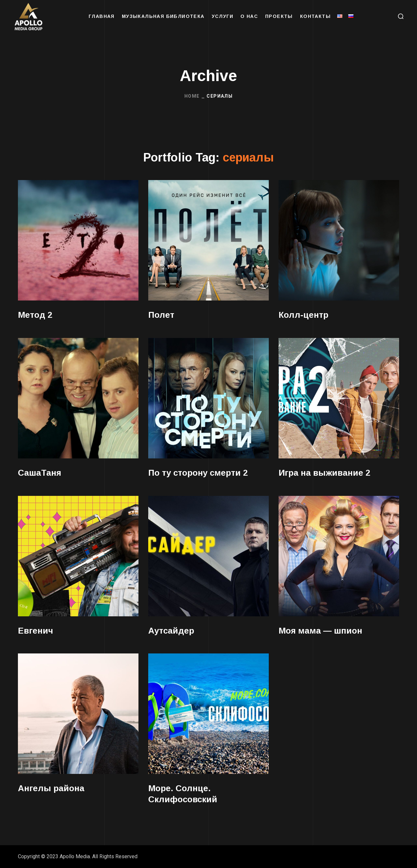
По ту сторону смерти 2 (198, 473)
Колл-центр (303, 315)
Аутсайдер (171, 631)
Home (192, 96)
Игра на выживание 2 (324, 473)
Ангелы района (51, 788)
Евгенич (36, 631)
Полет (161, 315)
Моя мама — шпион (320, 631)
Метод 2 (35, 315)
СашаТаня (40, 473)
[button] (401, 16)
